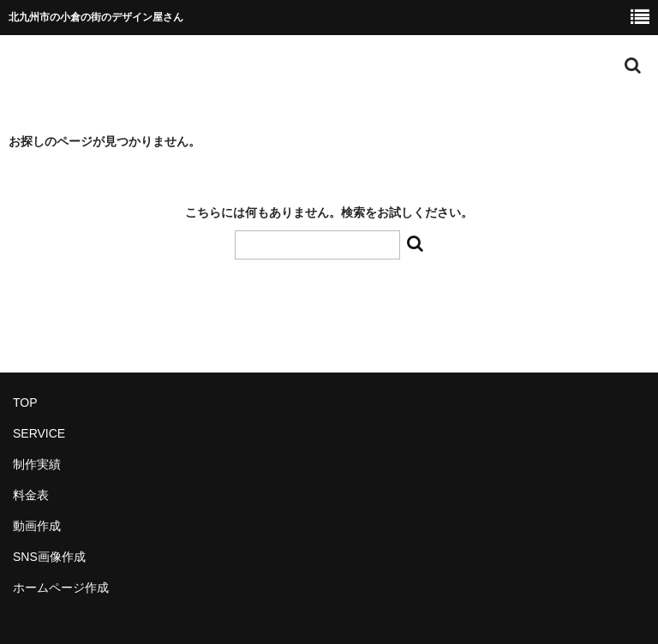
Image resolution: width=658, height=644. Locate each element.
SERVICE (39, 433)
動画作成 (37, 526)
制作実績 (37, 464)
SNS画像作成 (49, 557)
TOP (25, 402)
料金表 (31, 495)
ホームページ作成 (61, 587)
